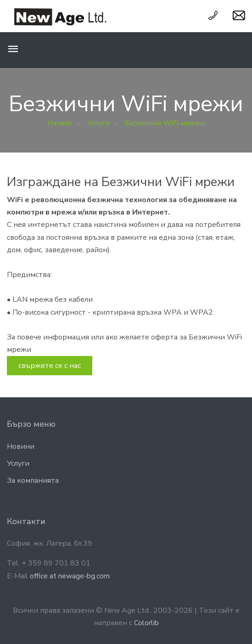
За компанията (33, 480)
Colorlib (146, 623)
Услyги (18, 463)
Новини (21, 446)
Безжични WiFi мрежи (165, 123)
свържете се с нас (50, 366)
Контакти (26, 521)
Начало (59, 123)
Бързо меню (31, 424)
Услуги (98, 123)
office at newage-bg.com (70, 576)
